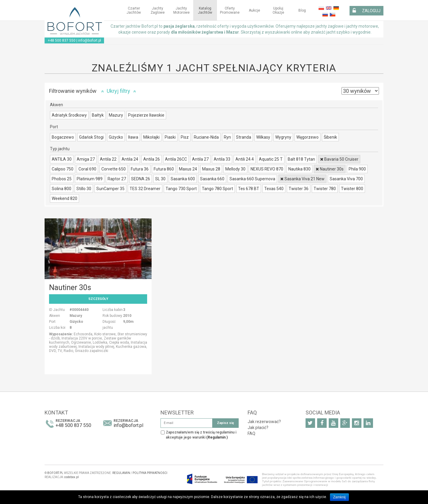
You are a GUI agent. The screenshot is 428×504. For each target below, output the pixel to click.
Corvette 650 (114, 169)
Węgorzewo (307, 137)
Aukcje (254, 10)
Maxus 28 (211, 169)
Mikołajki (151, 137)
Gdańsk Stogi (91, 137)
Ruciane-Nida (206, 137)
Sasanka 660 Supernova (252, 179)
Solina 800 (62, 189)
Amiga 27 (86, 159)
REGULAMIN (121, 473)
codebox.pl (71, 477)
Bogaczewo (63, 137)
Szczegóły (98, 299)
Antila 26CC (176, 159)
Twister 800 (352, 189)
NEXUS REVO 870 (267, 169)
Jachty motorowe (181, 10)
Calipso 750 (63, 169)
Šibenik (330, 137)
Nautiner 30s (330, 169)
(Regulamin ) (217, 437)
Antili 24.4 (245, 159)
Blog (302, 10)
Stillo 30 (84, 189)
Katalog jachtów (205, 10)
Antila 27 (200, 159)
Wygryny (283, 137)
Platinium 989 (90, 179)
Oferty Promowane (230, 10)
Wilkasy (263, 137)
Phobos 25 (62, 179)
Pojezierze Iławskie (146, 115)
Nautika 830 (299, 169)
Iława (133, 137)
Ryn (227, 137)
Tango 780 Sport (217, 189)
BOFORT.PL (55, 473)
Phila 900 (357, 169)
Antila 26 (152, 159)
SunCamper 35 (110, 189)
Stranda (244, 137)
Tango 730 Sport (181, 189)
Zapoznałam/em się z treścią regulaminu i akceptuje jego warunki (201, 435)
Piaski (170, 137)
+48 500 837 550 (62, 40)
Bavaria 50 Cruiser (339, 159)
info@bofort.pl (90, 40)
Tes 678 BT (249, 189)
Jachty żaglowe (158, 10)
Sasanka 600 (183, 179)
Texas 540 (274, 189)
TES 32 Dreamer (145, 189)
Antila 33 (222, 159)
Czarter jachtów (134, 10)
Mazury (116, 115)
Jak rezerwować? (264, 422)
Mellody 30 (235, 169)
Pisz (185, 137)
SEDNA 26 (141, 179)
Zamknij (339, 497)
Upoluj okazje (278, 10)
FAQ (251, 433)
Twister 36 (299, 189)
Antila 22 (108, 159)
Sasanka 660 (212, 179)
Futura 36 (140, 169)
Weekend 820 (64, 198)
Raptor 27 (117, 179)
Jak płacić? (258, 428)
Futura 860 (164, 169)
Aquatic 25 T (271, 159)
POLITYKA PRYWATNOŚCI (150, 473)
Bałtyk (98, 115)
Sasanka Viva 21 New (302, 179)
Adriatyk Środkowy (69, 115)
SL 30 (160, 179)
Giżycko (116, 137)
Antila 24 (130, 159)
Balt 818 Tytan (301, 159)
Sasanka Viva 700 (346, 179)
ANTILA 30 (62, 159)
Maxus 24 (188, 169)
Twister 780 (325, 189)
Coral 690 (87, 169)
